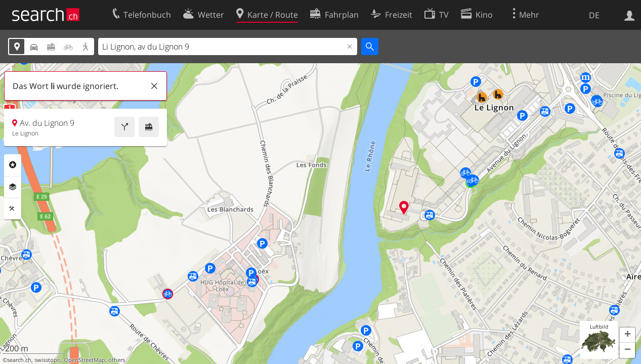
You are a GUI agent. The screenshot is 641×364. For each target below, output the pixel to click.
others (117, 360)
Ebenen (13, 187)
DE (594, 15)
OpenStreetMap (84, 360)
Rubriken (13, 165)
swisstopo (48, 360)
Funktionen (13, 209)
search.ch (19, 360)
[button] (627, 335)
